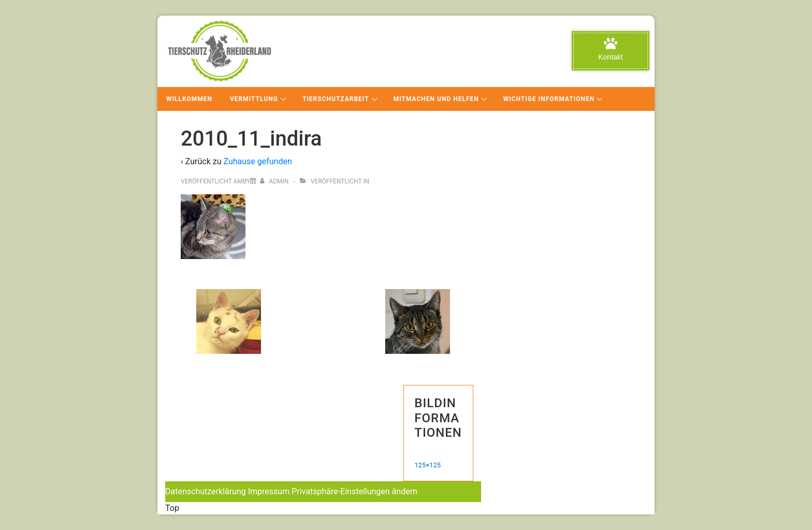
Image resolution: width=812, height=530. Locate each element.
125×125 (427, 465)
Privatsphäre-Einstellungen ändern (354, 491)
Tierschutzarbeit (336, 99)
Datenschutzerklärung (206, 491)
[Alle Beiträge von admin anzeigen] (275, 181)
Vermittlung (254, 99)
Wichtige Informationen (549, 99)
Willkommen (189, 99)
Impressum (269, 491)
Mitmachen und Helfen (436, 99)
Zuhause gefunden (257, 161)
